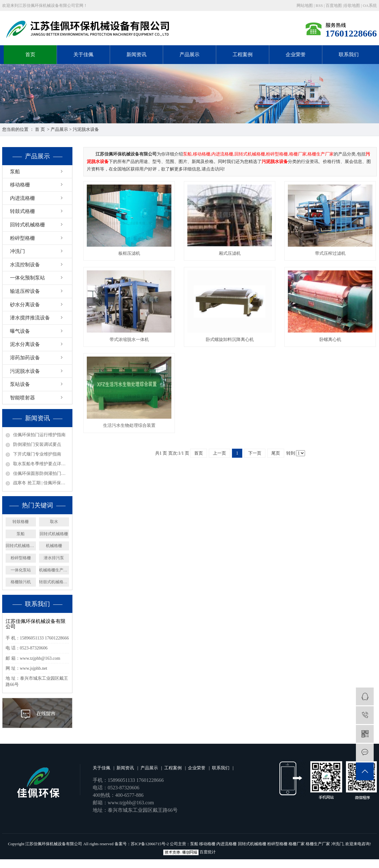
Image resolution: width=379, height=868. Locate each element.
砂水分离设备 (25, 305)
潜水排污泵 (54, 558)
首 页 (40, 129)
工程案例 (243, 54)
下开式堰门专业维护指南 (37, 454)
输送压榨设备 (25, 291)
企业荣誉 (296, 54)
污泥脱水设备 (86, 129)
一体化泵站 (21, 570)
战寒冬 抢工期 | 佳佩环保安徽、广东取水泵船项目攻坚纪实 (41, 483)
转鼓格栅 (21, 522)
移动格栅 (20, 185)
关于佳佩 (83, 54)
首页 (30, 54)
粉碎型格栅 (22, 238)
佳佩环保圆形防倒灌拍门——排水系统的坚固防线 (41, 473)
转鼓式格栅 (22, 211)
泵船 (15, 172)
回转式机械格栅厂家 (21, 546)
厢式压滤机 (230, 253)
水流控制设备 (25, 265)
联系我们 (349, 54)
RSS (319, 5)
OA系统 (370, 5)
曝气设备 (20, 331)
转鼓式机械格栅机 (54, 582)
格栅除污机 (21, 582)
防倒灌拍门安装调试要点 (37, 444)
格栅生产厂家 (318, 844)
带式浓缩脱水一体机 (129, 340)
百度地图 (334, 5)
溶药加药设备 (25, 358)
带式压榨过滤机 (330, 253)
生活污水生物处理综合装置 (129, 425)
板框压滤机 (129, 253)
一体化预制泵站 (27, 278)
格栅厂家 (297, 844)
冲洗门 (17, 251)
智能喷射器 (22, 398)
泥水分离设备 (25, 344)
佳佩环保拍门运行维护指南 (39, 435)
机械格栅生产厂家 (54, 570)
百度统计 (208, 852)
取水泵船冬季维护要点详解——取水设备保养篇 (41, 464)
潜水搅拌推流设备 (30, 318)
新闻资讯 (136, 54)
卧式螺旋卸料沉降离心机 (230, 340)
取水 (54, 522)
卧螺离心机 (330, 340)
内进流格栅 (22, 198)
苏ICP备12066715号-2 (150, 844)
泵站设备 (20, 384)
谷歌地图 (352, 5)
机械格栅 (54, 546)
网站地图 (305, 5)
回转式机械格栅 (27, 225)
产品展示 (189, 54)
